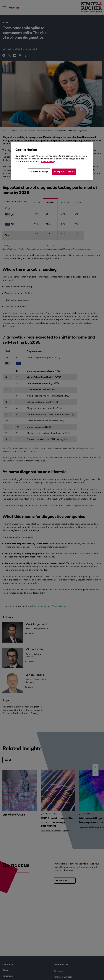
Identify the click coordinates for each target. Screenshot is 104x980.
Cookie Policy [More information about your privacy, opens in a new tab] (48, 162)
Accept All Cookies (64, 172)
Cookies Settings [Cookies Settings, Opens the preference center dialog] (39, 172)
